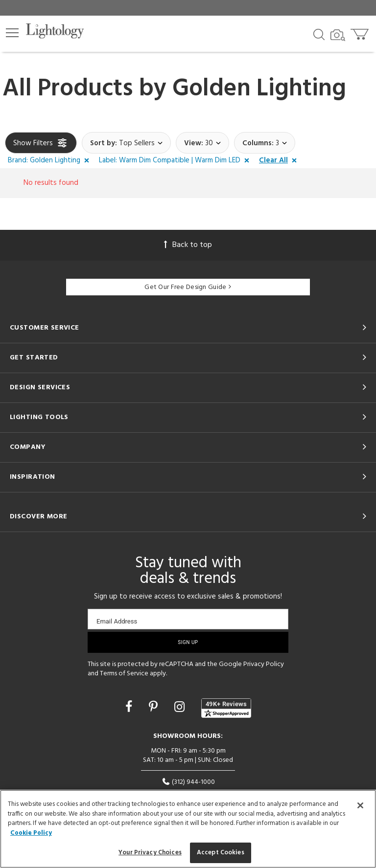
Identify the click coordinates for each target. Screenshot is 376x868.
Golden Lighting (259, 89)
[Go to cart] (361, 32)
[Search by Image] (338, 35)
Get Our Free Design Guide (188, 287)
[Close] (360, 805)
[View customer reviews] (226, 708)
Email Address (117, 621)
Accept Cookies (221, 853)
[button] (12, 33)
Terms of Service (124, 674)
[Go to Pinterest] (155, 708)
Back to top (188, 245)
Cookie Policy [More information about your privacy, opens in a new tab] (31, 833)
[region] (188, 829)
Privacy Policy (264, 664)
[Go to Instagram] (181, 708)
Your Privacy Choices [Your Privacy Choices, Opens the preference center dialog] (150, 853)
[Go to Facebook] (130, 708)
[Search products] (319, 34)
